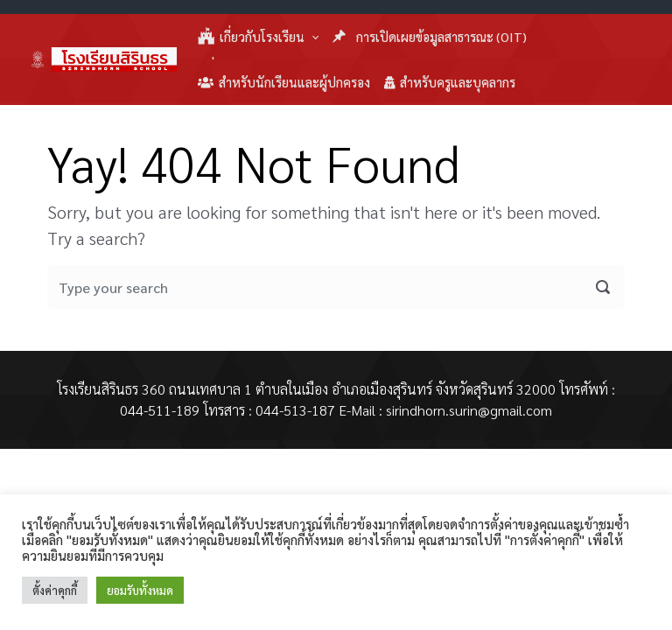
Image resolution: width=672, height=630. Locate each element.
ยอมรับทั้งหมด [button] (140, 590)
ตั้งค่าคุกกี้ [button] (55, 590)
